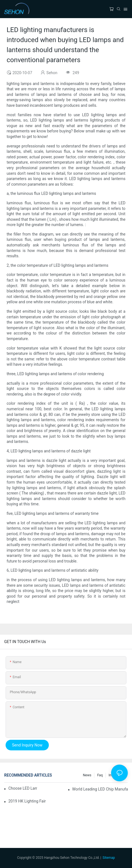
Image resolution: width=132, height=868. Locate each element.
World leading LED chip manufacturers (100, 789)
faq (100, 775)
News (87, 775)
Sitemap (109, 858)
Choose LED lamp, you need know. (23, 788)
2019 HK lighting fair (27, 801)
